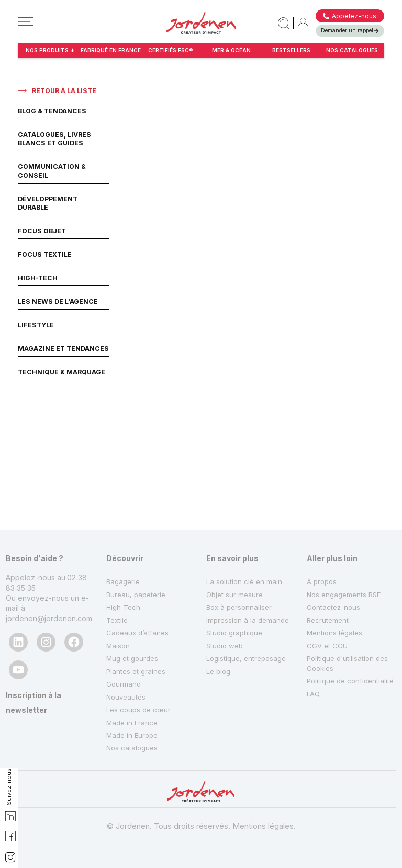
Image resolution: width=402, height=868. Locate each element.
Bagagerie (123, 582)
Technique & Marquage (62, 372)
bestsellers (291, 50)
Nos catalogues (352, 50)
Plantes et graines (136, 671)
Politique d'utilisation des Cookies (347, 663)
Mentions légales (334, 633)
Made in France (132, 723)
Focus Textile (45, 254)
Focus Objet (42, 231)
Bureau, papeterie (136, 595)
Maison (118, 646)
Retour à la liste (64, 91)
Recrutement (328, 620)
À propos (322, 582)
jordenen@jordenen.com (49, 618)
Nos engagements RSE (344, 595)
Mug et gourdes (132, 658)
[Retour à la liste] (23, 91)
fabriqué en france (111, 50)
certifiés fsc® (171, 50)
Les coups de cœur (138, 710)
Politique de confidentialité (350, 681)
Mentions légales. (264, 826)
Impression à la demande (248, 620)
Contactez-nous (333, 608)
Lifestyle (36, 325)
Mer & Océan (231, 50)
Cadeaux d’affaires (137, 633)
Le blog (218, 671)
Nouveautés (126, 697)
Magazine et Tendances (63, 349)
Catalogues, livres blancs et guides (54, 139)
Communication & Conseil (52, 171)
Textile (117, 620)
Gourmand (124, 684)
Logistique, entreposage (246, 658)
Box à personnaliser (239, 608)
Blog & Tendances (52, 111)
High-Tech (38, 278)
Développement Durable (48, 203)
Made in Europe (132, 735)
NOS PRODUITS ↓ (50, 50)
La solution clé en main (244, 582)
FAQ (313, 694)
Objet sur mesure (234, 595)
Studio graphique (234, 633)
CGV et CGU (327, 646)
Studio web (225, 646)
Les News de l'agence (58, 301)
